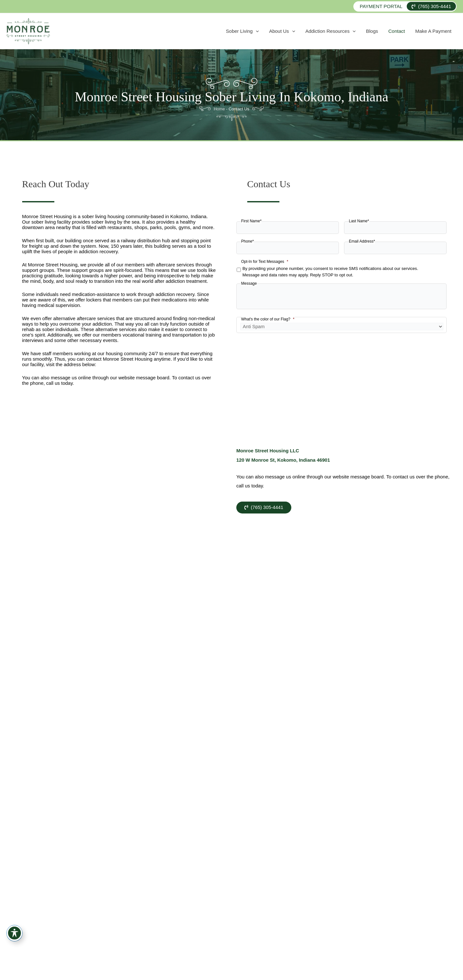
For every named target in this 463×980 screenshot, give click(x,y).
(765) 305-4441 (431, 6)
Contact (404, 31)
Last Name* (359, 221)
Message (249, 283)
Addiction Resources (349, 31)
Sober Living (271, 31)
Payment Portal (381, 6)
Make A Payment (436, 31)
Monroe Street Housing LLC (268, 451)
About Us (305, 31)
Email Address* (362, 241)
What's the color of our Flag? (268, 319)
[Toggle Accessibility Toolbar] (14, 933)
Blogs (385, 31)
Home (219, 109)
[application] (284, 31)
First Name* (251, 221)
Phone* (247, 241)
